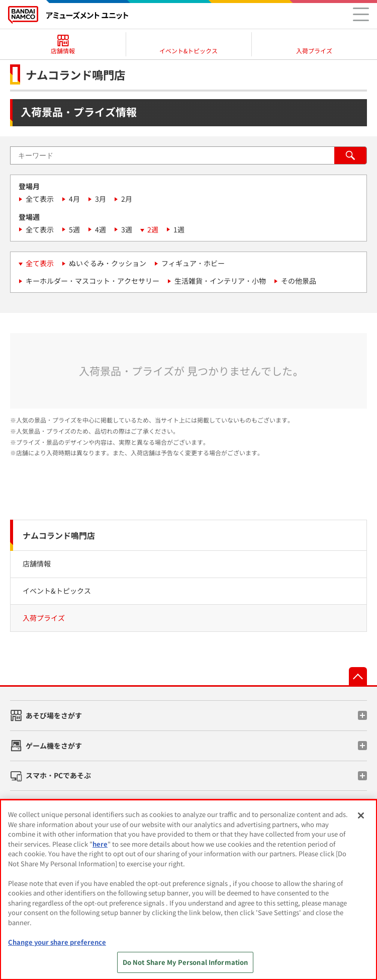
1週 (179, 229)
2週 (153, 229)
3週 (127, 229)
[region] (189, 890)
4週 (101, 229)
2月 (127, 199)
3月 (101, 199)
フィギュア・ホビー (193, 263)
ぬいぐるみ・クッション (108, 263)
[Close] (361, 815)
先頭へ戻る (358, 676)
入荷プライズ (44, 618)
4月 (74, 199)
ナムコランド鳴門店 (59, 535)
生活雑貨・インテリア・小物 (220, 281)
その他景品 (299, 281)
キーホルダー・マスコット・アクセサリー (92, 281)
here (100, 844)
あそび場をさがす (54, 715)
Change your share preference (57, 942)
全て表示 (40, 199)
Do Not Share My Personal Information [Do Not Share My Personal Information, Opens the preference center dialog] (185, 962)
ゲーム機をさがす (54, 746)
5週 (74, 229)
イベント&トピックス (57, 591)
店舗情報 (37, 563)
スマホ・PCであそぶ (58, 775)
